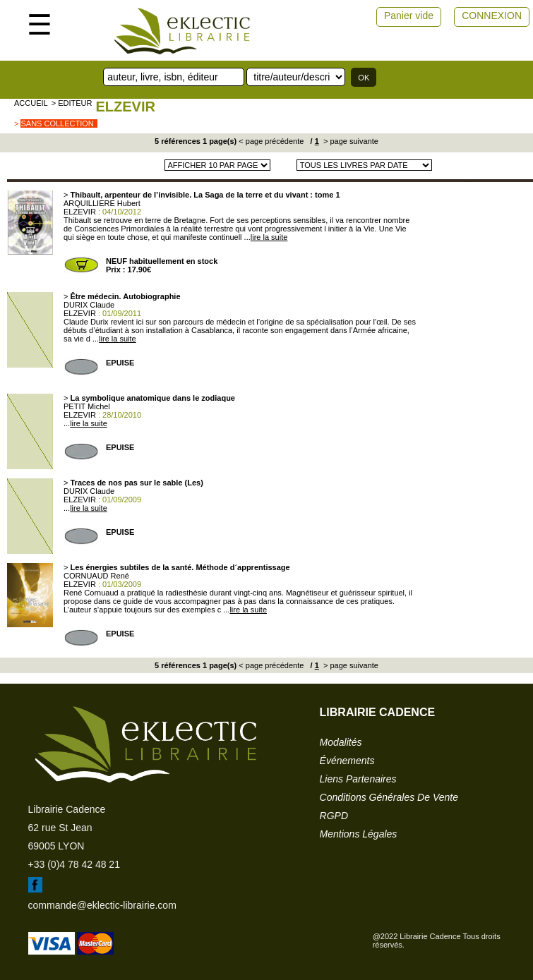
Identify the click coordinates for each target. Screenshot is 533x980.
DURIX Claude (89, 305)
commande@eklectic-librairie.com (102, 905)
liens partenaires (358, 779)
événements (347, 761)
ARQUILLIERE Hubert (102, 203)
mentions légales (359, 834)
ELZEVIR (125, 107)
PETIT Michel (87, 406)
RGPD (334, 816)
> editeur (72, 103)
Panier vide (409, 16)
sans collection (57, 123)
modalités (341, 742)
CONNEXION (492, 16)
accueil (31, 103)
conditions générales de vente (389, 797)
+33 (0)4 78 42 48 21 (74, 864)
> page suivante (350, 141)
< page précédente (271, 141)
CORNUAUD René (96, 576)
